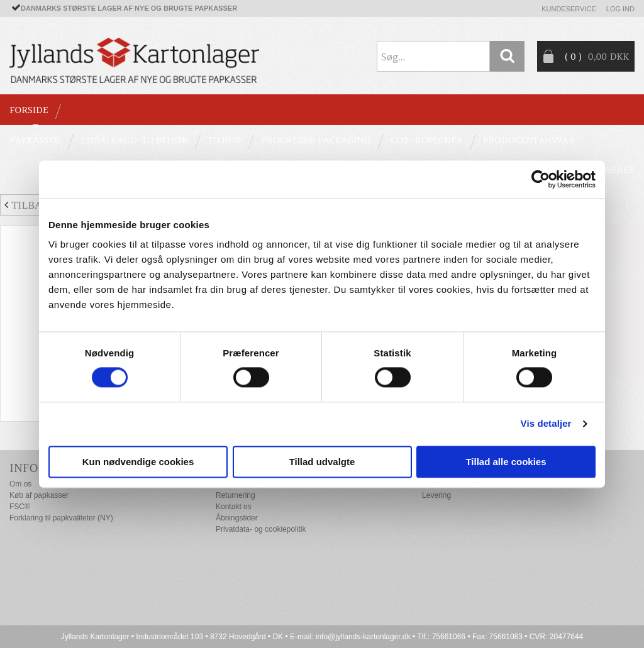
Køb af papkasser (39, 495)
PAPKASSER (35, 140)
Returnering (236, 495)
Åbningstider (237, 518)
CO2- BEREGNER (427, 140)
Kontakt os (234, 507)
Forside (29, 110)
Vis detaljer (546, 424)
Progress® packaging (316, 140)
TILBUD (224, 140)
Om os (20, 484)
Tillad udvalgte (322, 462)
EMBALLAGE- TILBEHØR (134, 140)
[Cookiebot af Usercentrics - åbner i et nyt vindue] (541, 179)
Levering (436, 495)
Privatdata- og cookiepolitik (261, 529)
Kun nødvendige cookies (138, 462)
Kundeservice (569, 9)
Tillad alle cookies (506, 462)
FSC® (20, 507)
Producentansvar (529, 140)
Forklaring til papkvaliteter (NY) (61, 518)
